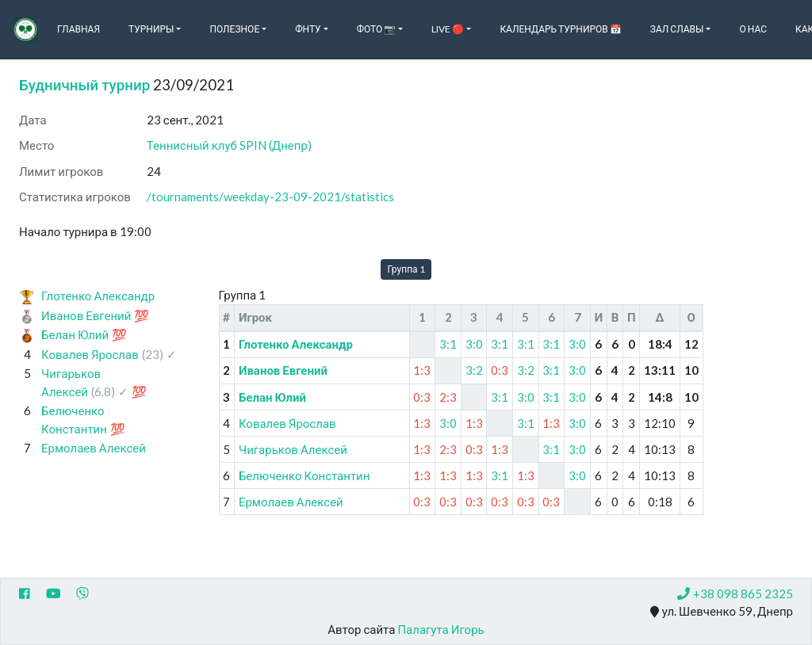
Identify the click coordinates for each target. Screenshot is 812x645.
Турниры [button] (151, 29)
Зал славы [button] (677, 29)
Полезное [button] (234, 29)
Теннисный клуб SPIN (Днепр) (229, 145)
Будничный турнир (84, 84)
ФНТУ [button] (308, 29)
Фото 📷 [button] (377, 29)
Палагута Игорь (440, 629)
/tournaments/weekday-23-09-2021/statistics (270, 197)
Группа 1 (406, 269)
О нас (753, 29)
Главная (79, 29)
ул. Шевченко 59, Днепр (722, 612)
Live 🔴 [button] (448, 29)
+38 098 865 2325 (735, 593)
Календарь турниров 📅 (560, 29)
